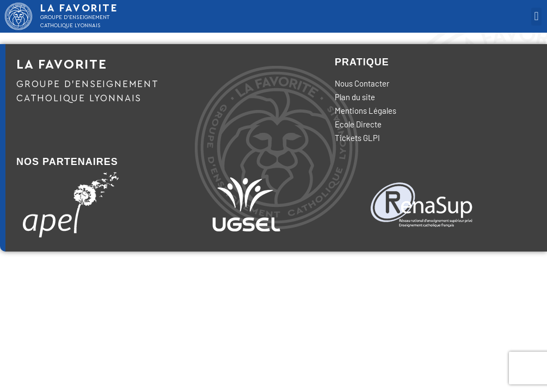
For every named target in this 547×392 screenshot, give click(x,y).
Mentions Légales (365, 111)
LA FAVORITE (79, 8)
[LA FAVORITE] (19, 16)
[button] (536, 17)
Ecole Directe (358, 124)
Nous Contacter (362, 83)
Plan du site (355, 97)
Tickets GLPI (357, 138)
